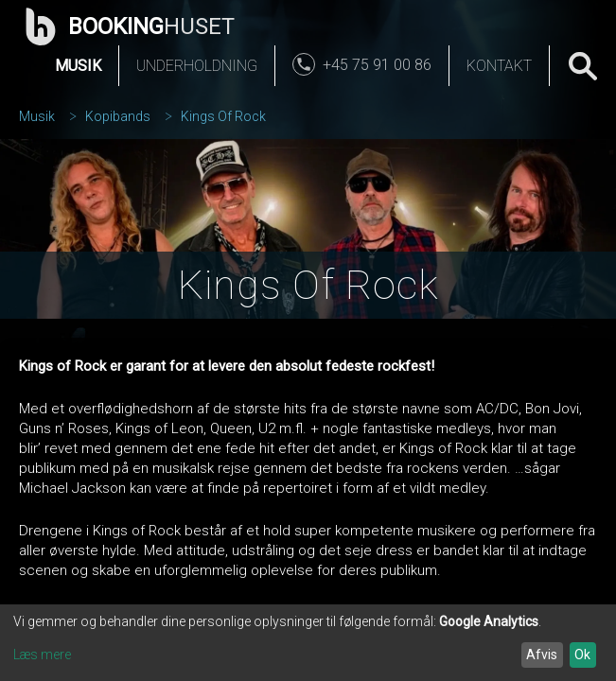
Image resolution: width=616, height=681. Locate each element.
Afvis (542, 655)
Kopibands (118, 116)
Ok (582, 655)
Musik (78, 66)
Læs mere (42, 655)
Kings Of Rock (223, 116)
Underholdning (197, 66)
